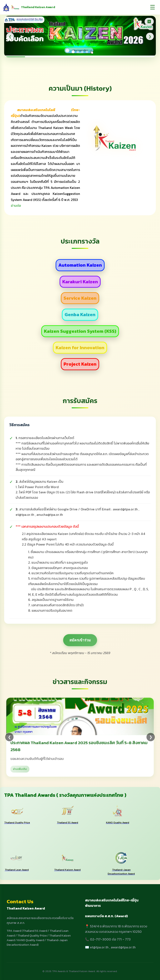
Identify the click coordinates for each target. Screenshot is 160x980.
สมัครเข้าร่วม (80, 640)
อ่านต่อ (16, 205)
